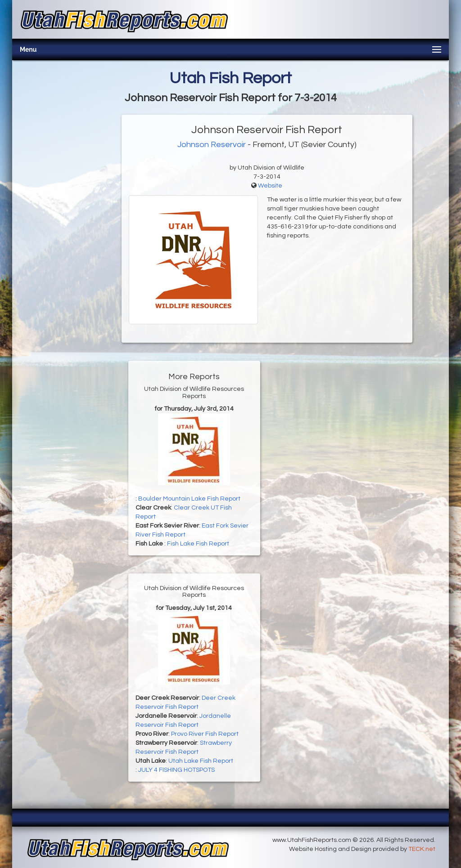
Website (270, 186)
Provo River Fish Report (205, 734)
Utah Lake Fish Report (201, 761)
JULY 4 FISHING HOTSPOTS (176, 770)
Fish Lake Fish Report (198, 544)
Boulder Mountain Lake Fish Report (189, 499)
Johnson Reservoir (212, 145)
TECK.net (422, 849)
